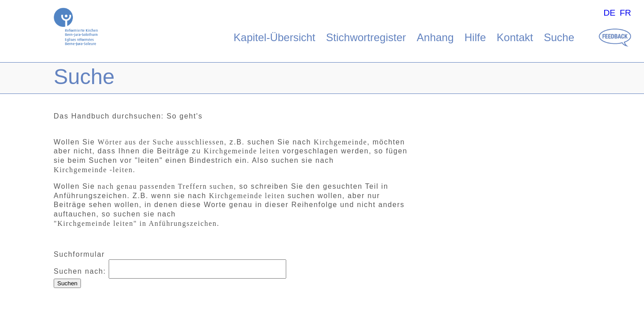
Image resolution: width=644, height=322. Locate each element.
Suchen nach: (80, 271)
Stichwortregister (366, 37)
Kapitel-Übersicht (274, 37)
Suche (559, 37)
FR (626, 13)
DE (609, 13)
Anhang (435, 37)
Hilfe (475, 37)
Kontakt (515, 37)
